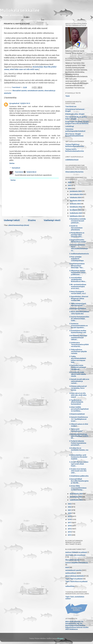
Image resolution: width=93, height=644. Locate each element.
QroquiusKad (14, 103)
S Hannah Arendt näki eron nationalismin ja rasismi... (79, 381)
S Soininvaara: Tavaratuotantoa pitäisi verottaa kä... (79, 345)
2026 (70, 182)
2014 (70, 532)
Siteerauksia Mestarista (74, 172)
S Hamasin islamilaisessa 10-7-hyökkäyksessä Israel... (79, 419)
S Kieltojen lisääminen (78, 309)
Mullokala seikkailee (20, 10)
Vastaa (12, 163)
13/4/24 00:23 (31, 172)
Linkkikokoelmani (72, 160)
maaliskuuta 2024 (76, 494)
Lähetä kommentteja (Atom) (18, 225)
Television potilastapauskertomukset (75, 130)
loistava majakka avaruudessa (77, 563)
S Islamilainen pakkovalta (79, 476)
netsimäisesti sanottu (36, 91)
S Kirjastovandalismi (77, 414)
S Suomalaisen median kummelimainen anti (78, 332)
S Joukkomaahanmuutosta (79, 254)
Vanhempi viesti (52, 220)
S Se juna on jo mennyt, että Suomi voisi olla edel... (78, 471)
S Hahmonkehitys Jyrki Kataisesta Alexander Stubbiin (78, 457)
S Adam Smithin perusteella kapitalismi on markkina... (79, 409)
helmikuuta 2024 (76, 497)
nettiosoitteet (71, 573)
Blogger (61, 638)
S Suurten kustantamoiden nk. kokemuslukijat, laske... (79, 319)
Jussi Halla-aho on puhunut (75, 555)
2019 (70, 516)
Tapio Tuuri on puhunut (74, 579)
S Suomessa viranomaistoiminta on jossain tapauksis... (78, 326)
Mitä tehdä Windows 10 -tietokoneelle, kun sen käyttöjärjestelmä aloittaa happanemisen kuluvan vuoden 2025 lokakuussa (77, 625)
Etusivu (32, 220)
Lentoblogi (70, 126)
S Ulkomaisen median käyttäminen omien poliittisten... (77, 273)
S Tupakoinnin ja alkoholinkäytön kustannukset (76, 402)
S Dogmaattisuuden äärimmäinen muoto (78, 241)
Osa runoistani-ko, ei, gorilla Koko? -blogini (76, 118)
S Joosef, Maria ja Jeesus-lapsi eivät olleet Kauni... (79, 464)
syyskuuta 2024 (76, 201)
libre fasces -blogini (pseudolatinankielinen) (74, 135)
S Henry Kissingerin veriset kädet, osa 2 (78, 292)
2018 (70, 519)
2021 (70, 510)
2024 (70, 189)
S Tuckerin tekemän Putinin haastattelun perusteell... (78, 443)
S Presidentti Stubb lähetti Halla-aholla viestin (78, 374)
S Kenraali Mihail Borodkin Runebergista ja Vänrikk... (79, 481)
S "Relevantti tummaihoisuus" (76, 430)
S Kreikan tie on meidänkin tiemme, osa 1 (79, 450)
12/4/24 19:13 (25, 103)
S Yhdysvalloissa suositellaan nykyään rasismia (78, 352)
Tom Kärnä (19, 172)
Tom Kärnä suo (71, 106)
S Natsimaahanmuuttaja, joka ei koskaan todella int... (79, 436)
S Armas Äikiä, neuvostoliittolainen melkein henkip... (78, 488)
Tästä (67, 96)
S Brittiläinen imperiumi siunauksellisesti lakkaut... (78, 338)
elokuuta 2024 (75, 204)
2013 (70, 535)
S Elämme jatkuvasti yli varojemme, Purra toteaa (78, 388)
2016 (70, 526)
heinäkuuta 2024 (76, 207)
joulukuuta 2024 (76, 191)
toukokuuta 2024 (76, 213)
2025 (70, 185)
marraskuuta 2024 (77, 194)
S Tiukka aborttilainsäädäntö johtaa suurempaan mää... (78, 359)
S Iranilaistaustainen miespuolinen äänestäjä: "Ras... (77, 266)
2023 (70, 504)
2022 (70, 507)
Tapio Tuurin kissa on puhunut (76, 581)
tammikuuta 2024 (76, 500)
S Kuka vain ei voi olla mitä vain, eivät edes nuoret (78, 395)
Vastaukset (16, 168)
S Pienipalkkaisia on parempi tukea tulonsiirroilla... (77, 235)
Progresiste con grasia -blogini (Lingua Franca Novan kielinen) (77, 123)
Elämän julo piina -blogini (75, 114)
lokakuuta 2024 (76, 197)
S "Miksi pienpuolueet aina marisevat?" (78, 304)
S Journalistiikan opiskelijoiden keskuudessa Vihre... (78, 280)
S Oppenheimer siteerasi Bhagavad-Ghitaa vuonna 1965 (79, 298)
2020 (70, 513)
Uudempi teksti (12, 220)
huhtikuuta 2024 (76, 216)
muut (67, 567)
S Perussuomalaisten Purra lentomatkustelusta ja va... (78, 248)
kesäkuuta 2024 (76, 210)
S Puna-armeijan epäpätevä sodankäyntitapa (76, 259)
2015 (70, 529)
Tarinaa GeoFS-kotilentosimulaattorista (75, 150)
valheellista (70, 586)
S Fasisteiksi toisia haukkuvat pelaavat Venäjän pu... (78, 367)
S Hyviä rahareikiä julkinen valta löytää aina (79, 313)
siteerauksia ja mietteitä (75, 576)
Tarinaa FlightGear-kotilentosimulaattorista (75, 145)
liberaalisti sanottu (20, 91)
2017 (70, 523)
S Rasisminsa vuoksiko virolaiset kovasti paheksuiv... (78, 221)
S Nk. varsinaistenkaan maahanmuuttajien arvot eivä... (78, 286)
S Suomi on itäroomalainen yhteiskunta (76, 228)
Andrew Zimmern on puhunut (76, 552)
